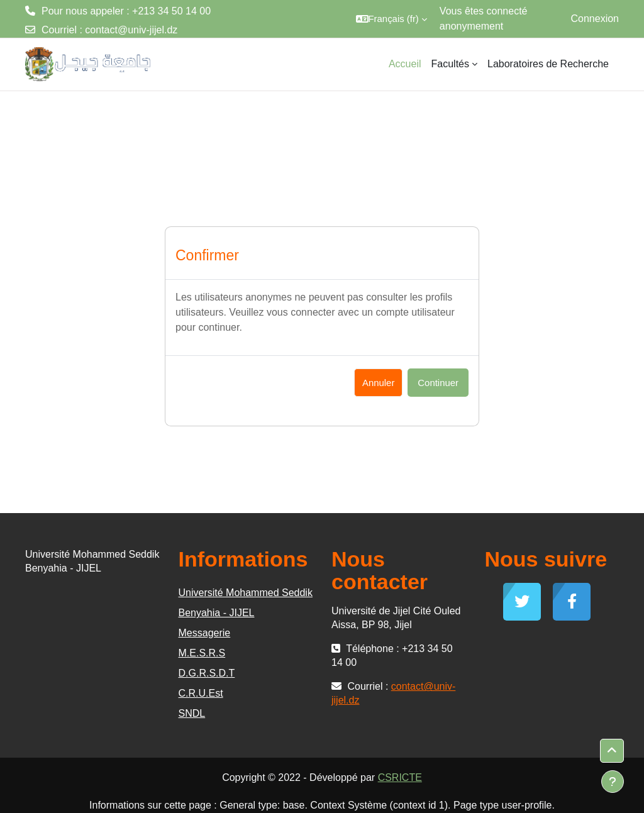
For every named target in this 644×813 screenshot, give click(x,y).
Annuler (378, 383)
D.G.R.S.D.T (207, 673)
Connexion (595, 19)
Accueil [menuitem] (405, 64)
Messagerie (205, 633)
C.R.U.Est (201, 693)
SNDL (192, 713)
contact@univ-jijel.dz (131, 30)
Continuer (438, 383)
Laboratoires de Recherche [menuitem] (548, 64)
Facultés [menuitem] (450, 64)
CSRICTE (400, 777)
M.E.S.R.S (202, 653)
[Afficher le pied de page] (613, 782)
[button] (391, 19)
